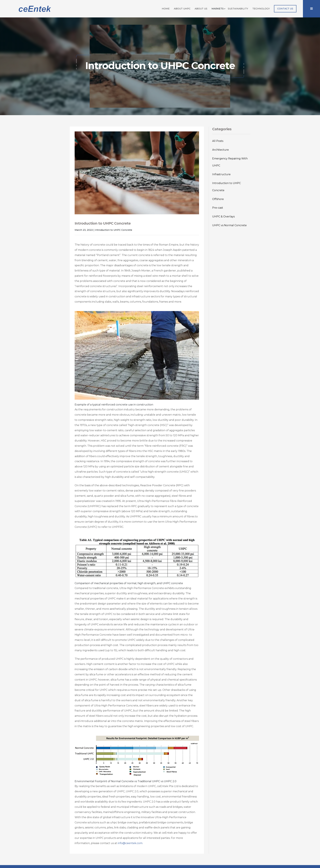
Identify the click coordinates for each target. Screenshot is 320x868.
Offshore (218, 199)
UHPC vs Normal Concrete (229, 225)
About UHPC (182, 8)
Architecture (220, 150)
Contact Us (285, 8)
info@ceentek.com (130, 843)
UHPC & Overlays (223, 217)
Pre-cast (218, 208)
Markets (218, 8)
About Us (201, 8)
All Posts (218, 141)
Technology (261, 8)
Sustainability (238, 8)
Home (166, 8)
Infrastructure (221, 174)
